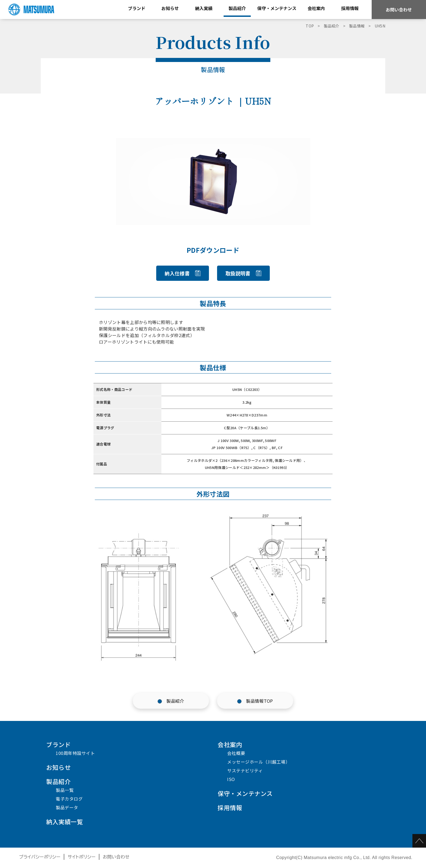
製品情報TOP (259, 701)
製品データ (67, 807)
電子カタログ (69, 799)
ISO (231, 779)
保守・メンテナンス (245, 793)
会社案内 (230, 744)
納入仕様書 (177, 273)
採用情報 (230, 807)
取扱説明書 (238, 273)
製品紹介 (175, 701)
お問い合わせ (399, 10)
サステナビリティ (245, 770)
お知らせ (58, 767)
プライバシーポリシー (40, 857)
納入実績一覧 (65, 822)
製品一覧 (65, 790)
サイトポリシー (82, 857)
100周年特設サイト (75, 753)
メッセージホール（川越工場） (259, 762)
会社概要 (236, 753)
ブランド (58, 744)
